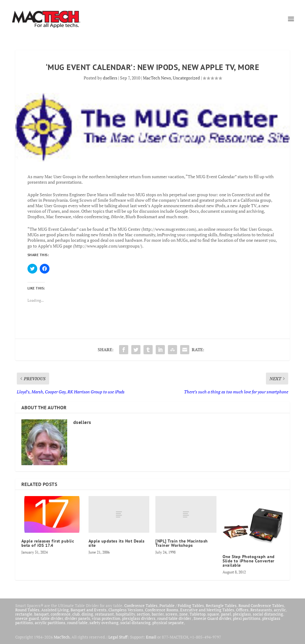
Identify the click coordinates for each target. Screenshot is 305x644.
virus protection (106, 618)
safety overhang (104, 623)
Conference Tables (141, 605)
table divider (52, 618)
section (143, 614)
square (213, 614)
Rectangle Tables (221, 605)
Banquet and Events (89, 610)
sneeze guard (27, 618)
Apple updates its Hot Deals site (117, 543)
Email (151, 637)
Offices (242, 610)
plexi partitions (247, 618)
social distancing (268, 614)
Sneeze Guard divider (212, 618)
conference (61, 614)
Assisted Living (55, 610)
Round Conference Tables (261, 605)
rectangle (24, 614)
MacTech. (62, 637)
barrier (158, 614)
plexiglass (242, 614)
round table (77, 623)
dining (87, 614)
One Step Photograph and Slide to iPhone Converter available (249, 561)
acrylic (280, 610)
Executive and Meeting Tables (207, 610)
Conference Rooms (162, 610)
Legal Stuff (118, 637)
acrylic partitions (50, 623)
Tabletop (198, 614)
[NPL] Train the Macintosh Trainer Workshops (182, 543)
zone (183, 614)
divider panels (77, 618)
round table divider (174, 618)
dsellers (110, 78)
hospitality (125, 614)
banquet (42, 614)
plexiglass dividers (139, 618)
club (76, 614)
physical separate (168, 623)
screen (171, 614)
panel (226, 614)
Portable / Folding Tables (182, 605)
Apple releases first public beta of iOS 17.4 (48, 543)
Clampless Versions (126, 610)
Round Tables (27, 610)
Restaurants (261, 610)
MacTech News (157, 78)
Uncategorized (186, 78)
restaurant (104, 614)
